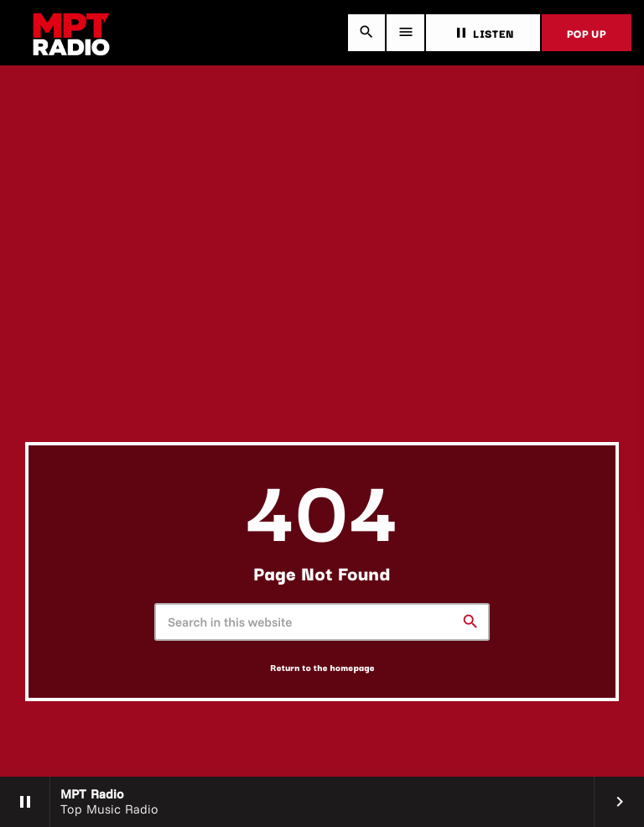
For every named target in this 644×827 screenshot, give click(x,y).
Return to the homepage (322, 667)
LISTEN (483, 33)
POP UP (587, 33)
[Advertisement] (322, 316)
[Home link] (71, 33)
